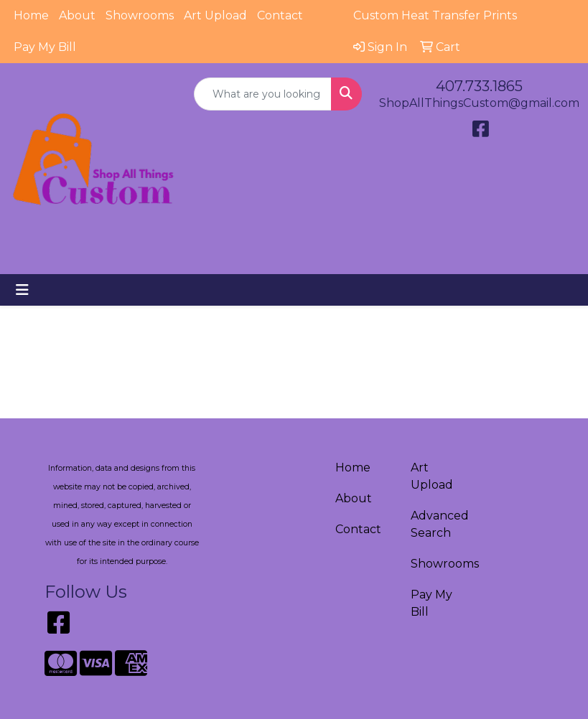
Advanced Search (440, 524)
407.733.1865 (479, 86)
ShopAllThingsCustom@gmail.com (479, 103)
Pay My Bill (45, 47)
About (77, 15)
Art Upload (215, 15)
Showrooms (140, 15)
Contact (280, 15)
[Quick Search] (263, 94)
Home (31, 15)
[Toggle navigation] (22, 290)
